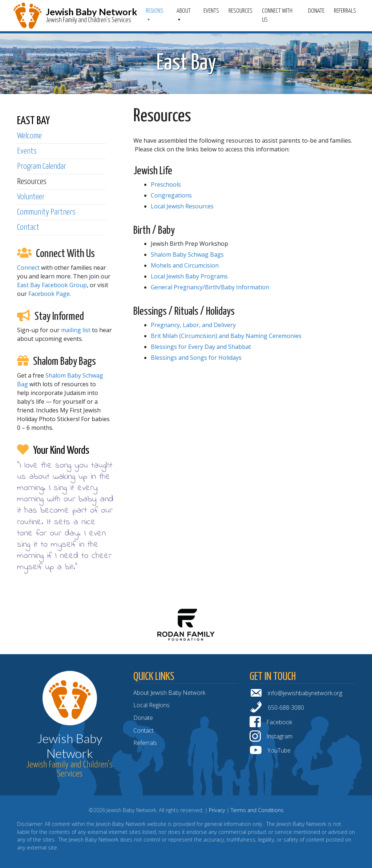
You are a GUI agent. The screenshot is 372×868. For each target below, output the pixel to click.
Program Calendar (42, 166)
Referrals (345, 11)
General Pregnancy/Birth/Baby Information (210, 287)
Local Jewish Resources (182, 206)
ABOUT (184, 11)
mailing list (76, 330)
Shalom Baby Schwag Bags (187, 254)
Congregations (171, 195)
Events (211, 11)
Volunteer (31, 197)
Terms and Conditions (257, 810)
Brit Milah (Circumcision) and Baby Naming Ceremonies (226, 336)
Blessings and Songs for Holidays (196, 358)
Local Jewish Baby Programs (189, 276)
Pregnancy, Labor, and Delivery (193, 325)
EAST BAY (33, 121)
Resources (240, 11)
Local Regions (151, 705)
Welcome (29, 136)
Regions (155, 11)
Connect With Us (277, 16)
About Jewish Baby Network (169, 693)
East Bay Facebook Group (52, 285)
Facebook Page (49, 294)
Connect (28, 268)
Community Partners (46, 212)
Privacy (217, 810)
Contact (28, 227)
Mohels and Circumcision (185, 265)
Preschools (166, 184)
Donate (316, 11)
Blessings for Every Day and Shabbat (201, 347)
